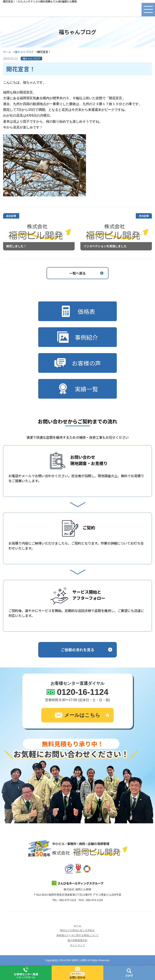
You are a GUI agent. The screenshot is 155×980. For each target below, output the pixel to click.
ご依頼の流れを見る (77, 650)
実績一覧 (78, 389)
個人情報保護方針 (77, 940)
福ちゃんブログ (24, 52)
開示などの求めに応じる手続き (77, 930)
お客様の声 (78, 363)
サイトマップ (77, 945)
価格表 (78, 311)
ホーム (7, 52)
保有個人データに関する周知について (77, 935)
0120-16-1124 (83, 692)
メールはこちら (77, 715)
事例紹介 (78, 337)
